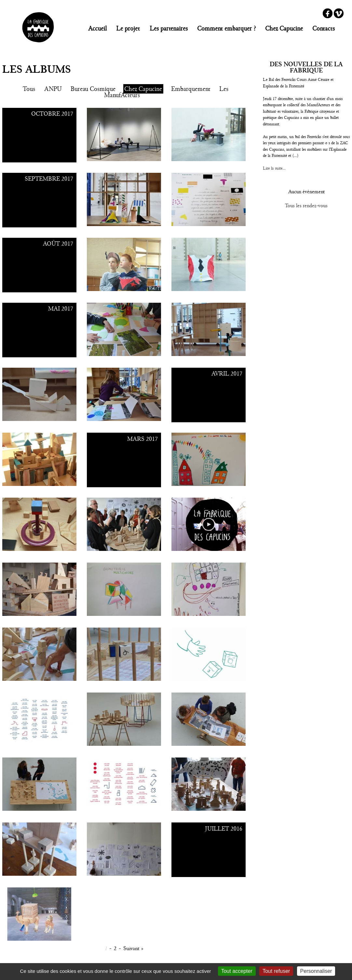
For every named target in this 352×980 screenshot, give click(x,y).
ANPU (53, 89)
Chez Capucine (284, 28)
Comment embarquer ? (226, 28)
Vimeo (339, 13)
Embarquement (191, 89)
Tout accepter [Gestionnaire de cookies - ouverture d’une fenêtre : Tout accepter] (237, 971)
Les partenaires (169, 28)
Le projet (128, 28)
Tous (29, 89)
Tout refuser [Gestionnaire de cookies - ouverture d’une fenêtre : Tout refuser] (276, 971)
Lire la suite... (274, 168)
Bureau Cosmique (93, 89)
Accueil (97, 28)
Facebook (328, 13)
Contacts (324, 28)
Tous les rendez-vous (306, 206)
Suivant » (133, 948)
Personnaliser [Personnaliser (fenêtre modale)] (316, 971)
